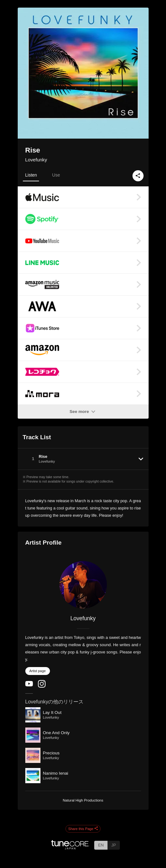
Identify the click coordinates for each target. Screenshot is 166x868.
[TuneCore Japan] (70, 848)
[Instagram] (42, 686)
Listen (31, 175)
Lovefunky (36, 160)
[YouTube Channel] (29, 685)
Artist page (38, 671)
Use (56, 175)
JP (114, 845)
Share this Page (83, 829)
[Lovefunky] (83, 585)
